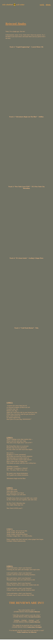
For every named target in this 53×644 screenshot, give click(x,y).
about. (48, 5)
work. (42, 5)
